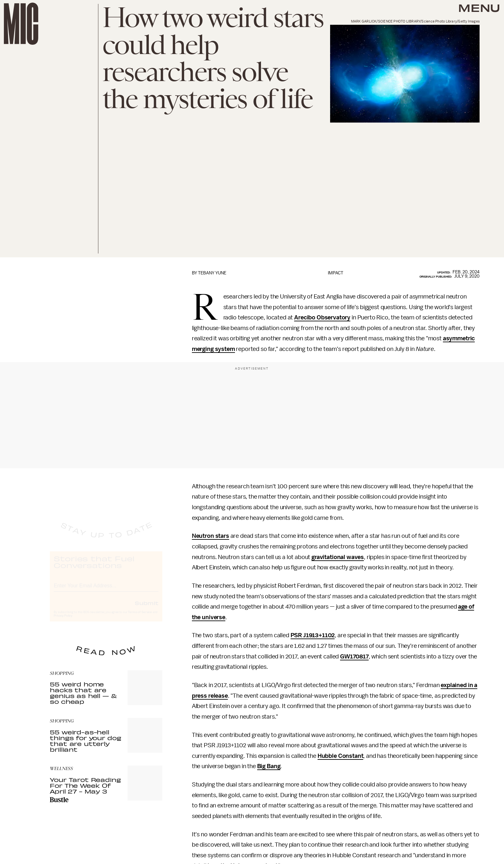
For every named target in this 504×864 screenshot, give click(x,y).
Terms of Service (140, 618)
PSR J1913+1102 (313, 635)
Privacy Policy (63, 621)
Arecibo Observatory (322, 317)
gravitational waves (338, 557)
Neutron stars (211, 536)
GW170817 (354, 657)
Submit (147, 609)
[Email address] (106, 590)
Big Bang (269, 766)
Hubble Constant (341, 756)
